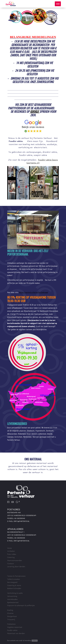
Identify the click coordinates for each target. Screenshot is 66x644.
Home (10, 548)
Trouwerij (11, 619)
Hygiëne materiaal (15, 627)
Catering (11, 557)
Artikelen (11, 551)
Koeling (10, 610)
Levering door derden (16, 566)
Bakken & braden (14, 588)
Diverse (10, 613)
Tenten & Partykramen (16, 576)
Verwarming (12, 596)
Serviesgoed (12, 582)
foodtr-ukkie (12, 630)
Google (34, 111)
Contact (11, 563)
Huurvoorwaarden (15, 560)
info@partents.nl (22, 521)
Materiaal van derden (16, 633)
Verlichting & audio (15, 593)
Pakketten (11, 624)
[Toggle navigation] (58, 4)
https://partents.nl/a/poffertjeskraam (34, 292)
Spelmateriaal (13, 602)
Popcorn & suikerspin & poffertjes (21, 605)
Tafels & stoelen (14, 579)
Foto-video (12, 554)
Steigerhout (12, 616)
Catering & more (14, 585)
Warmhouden (12, 599)
